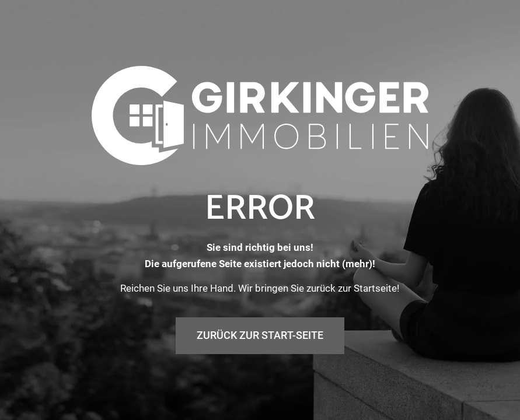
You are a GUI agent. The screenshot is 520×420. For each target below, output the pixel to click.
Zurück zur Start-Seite (260, 335)
